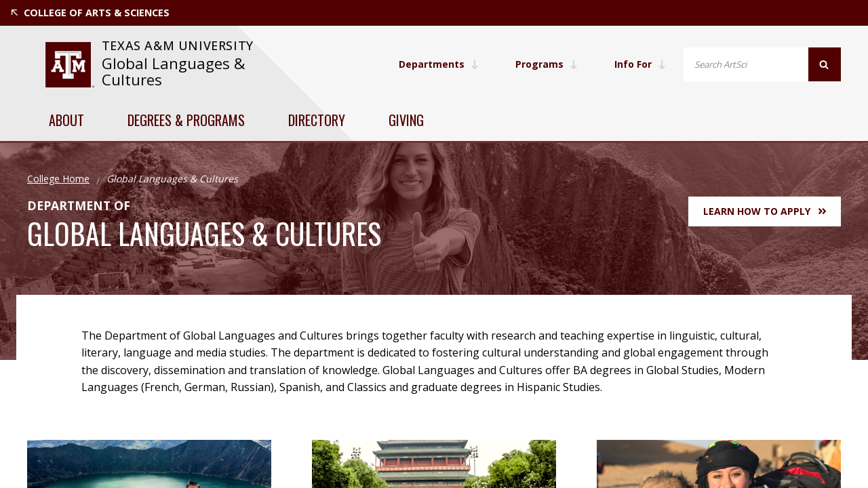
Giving (406, 120)
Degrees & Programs (186, 120)
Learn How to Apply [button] (765, 211)
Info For (640, 64)
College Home (58, 179)
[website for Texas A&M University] (70, 65)
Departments (439, 64)
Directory (317, 120)
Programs (547, 64)
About (66, 120)
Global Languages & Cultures (174, 72)
